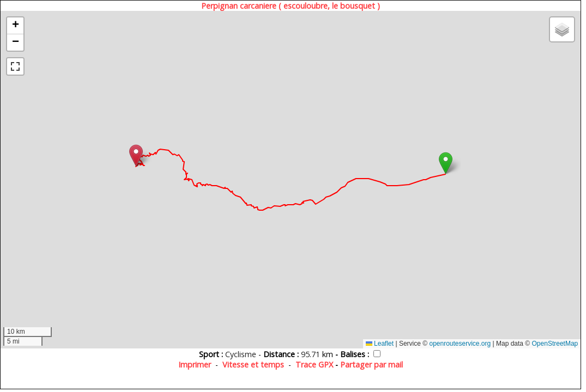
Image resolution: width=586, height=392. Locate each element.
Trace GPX (314, 365)
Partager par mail (371, 365)
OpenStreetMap (555, 344)
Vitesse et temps (253, 365)
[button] (446, 163)
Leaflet (380, 344)
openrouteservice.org (460, 344)
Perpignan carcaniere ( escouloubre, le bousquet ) (291, 6)
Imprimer (195, 365)
